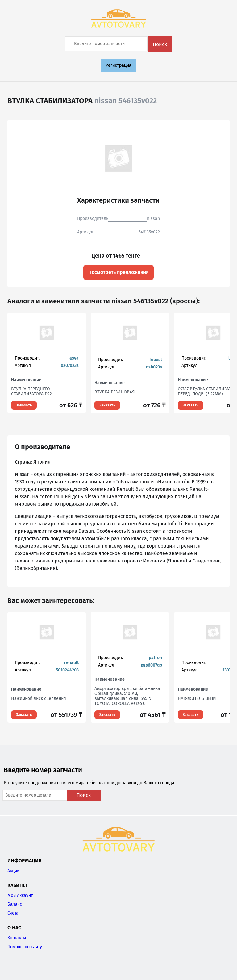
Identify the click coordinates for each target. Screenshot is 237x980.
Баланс (15, 904)
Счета (13, 913)
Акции (13, 871)
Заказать (24, 405)
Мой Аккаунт (20, 896)
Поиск (160, 44)
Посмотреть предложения (118, 272)
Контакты (17, 938)
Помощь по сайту (25, 947)
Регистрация (118, 65)
